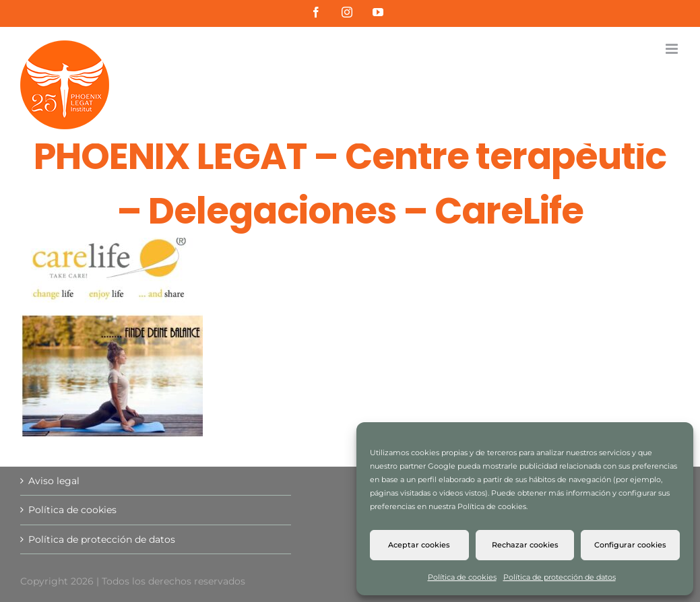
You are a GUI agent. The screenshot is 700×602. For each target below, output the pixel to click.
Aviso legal (54, 481)
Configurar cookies (630, 545)
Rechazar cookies (525, 545)
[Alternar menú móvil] (673, 49)
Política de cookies (462, 577)
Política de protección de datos (560, 577)
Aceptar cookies (419, 545)
